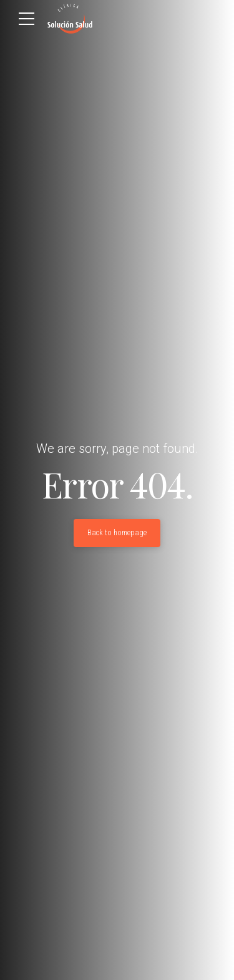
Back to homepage (117, 533)
